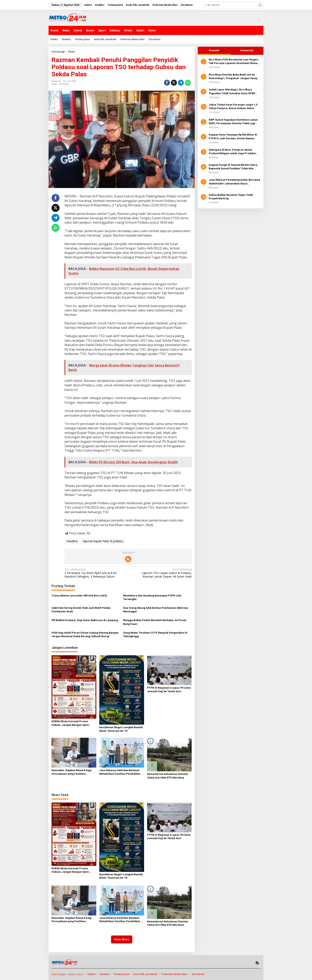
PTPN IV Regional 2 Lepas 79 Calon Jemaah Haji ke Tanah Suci (169, 690)
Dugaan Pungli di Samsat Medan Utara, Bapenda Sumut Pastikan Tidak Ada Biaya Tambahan (233, 167)
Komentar (247, 50)
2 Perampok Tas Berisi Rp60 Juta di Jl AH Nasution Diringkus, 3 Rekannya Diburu (95, 573)
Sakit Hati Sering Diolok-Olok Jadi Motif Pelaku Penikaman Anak (81, 610)
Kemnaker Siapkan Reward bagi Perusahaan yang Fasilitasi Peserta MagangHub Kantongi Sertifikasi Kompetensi (72, 772)
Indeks (91, 974)
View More (122, 939)
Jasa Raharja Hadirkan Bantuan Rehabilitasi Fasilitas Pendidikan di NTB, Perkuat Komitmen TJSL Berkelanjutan (121, 772)
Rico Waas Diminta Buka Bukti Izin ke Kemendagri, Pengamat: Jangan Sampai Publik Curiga (234, 77)
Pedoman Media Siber (175, 974)
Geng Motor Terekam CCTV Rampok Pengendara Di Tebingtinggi (155, 634)
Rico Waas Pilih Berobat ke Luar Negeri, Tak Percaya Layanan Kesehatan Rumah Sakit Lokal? (234, 62)
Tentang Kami (121, 974)
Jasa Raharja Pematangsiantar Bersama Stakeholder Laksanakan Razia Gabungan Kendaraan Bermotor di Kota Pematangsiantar (234, 182)
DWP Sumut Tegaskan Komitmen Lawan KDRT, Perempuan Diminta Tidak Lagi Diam (233, 122)
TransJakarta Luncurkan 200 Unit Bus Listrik (79, 596)
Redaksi (104, 974)
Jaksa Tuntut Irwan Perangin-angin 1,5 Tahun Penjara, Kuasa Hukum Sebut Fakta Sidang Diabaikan (233, 107)
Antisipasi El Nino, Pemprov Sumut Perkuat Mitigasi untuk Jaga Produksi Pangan (232, 152)
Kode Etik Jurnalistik (145, 974)
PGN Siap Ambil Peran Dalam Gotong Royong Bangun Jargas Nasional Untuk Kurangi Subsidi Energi (85, 634)
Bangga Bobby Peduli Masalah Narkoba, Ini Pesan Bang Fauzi (155, 622)
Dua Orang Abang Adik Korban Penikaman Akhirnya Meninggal (156, 610)
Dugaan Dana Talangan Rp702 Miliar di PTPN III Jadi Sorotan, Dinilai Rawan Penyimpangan (233, 137)
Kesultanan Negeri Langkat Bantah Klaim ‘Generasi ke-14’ (121, 729)
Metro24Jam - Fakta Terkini (67, 974)
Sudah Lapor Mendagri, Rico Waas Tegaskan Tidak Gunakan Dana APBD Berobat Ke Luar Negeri (232, 92)
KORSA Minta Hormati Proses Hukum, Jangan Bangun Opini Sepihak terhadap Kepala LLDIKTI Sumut (72, 723)
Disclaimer (198, 974)
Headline (72, 541)
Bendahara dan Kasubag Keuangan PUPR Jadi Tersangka (152, 597)
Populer (214, 50)
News (54, 84)
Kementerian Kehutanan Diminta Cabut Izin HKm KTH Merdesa (167, 776)
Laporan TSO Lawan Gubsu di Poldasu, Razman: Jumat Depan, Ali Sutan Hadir (161, 573)
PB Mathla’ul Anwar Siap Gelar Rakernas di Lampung (85, 620)
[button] (260, 5)
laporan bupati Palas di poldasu (103, 541)
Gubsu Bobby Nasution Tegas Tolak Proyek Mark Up (231, 197)
